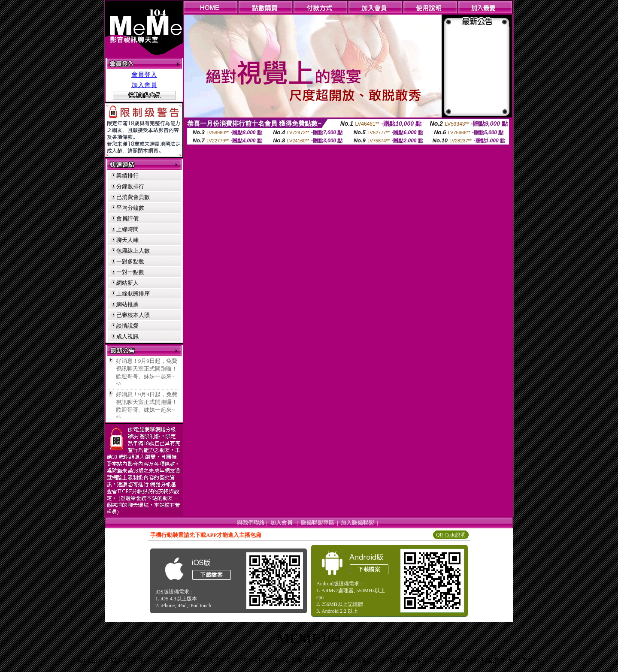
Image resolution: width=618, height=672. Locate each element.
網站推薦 (127, 304)
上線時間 (127, 229)
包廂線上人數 (133, 251)
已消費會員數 (133, 197)
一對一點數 (130, 272)
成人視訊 (127, 336)
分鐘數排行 (130, 186)
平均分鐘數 (130, 208)
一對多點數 (130, 261)
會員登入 (144, 75)
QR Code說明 (451, 535)
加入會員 (144, 85)
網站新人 (127, 283)
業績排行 (127, 176)
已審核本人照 (133, 315)
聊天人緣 (127, 240)
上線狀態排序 (133, 294)
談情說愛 (127, 326)
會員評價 (127, 218)
